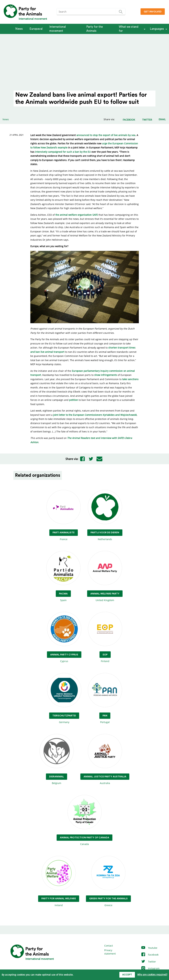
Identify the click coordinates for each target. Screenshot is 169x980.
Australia (105, 759)
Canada (84, 820)
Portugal (105, 698)
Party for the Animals (95, 29)
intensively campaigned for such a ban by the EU (63, 152)
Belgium (57, 759)
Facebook (150, 955)
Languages (157, 29)
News (19, 29)
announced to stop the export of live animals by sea (106, 135)
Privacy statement (110, 952)
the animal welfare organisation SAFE (77, 215)
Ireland (59, 881)
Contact (109, 946)
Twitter (148, 962)
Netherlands (105, 515)
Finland (105, 637)
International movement (58, 29)
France (64, 515)
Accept (127, 975)
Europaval (36, 29)
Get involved (153, 12)
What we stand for (129, 29)
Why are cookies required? (152, 974)
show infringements (106, 375)
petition (74, 400)
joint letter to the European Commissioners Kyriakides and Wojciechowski (95, 415)
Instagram (150, 968)
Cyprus (64, 637)
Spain (63, 576)
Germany (64, 698)
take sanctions (130, 379)
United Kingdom (105, 576)
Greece (108, 881)
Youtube (149, 948)
